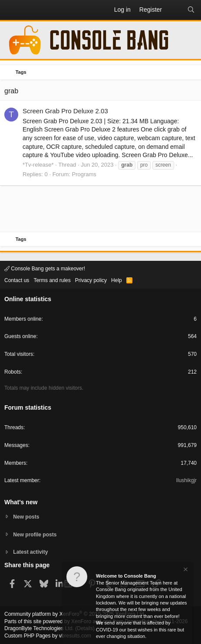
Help (117, 280)
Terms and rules (52, 280)
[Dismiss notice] (185, 570)
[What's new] (175, 10)
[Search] (191, 10)
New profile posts (35, 535)
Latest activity (30, 552)
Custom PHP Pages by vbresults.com (48, 636)
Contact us (17, 280)
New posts (26, 517)
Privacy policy (91, 280)
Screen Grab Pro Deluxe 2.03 (65, 111)
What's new (21, 502)
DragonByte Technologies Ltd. (39, 628)
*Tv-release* (38, 165)
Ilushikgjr (186, 480)
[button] (11, 10)
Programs (84, 174)
